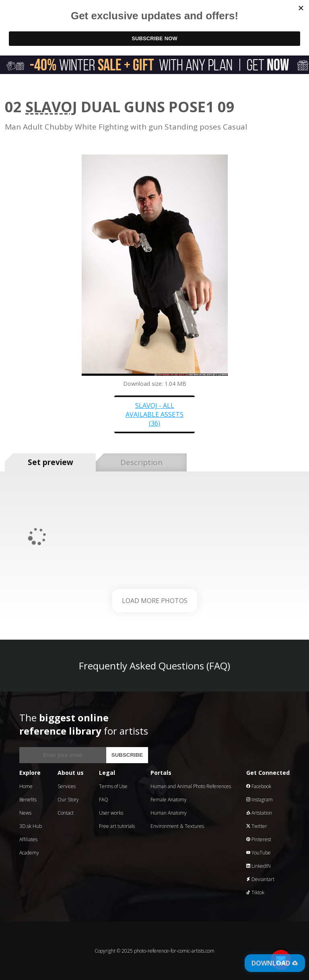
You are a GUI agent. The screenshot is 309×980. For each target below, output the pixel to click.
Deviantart (260, 879)
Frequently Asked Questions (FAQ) (154, 666)
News (25, 813)
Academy (29, 853)
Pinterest (259, 839)
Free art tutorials (117, 826)
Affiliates (28, 839)
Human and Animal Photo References (191, 786)
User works (111, 813)
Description (141, 462)
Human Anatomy (169, 813)
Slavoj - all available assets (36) (154, 414)
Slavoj (51, 107)
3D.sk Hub (31, 826)
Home (26, 786)
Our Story (68, 800)
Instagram (260, 800)
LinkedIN (259, 866)
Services (67, 786)
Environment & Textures (177, 826)
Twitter (257, 826)
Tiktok (255, 892)
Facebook (259, 786)
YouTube (259, 853)
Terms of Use (113, 786)
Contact (66, 813)
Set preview (50, 462)
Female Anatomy (169, 800)
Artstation (259, 813)
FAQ (104, 800)
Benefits (28, 800)
